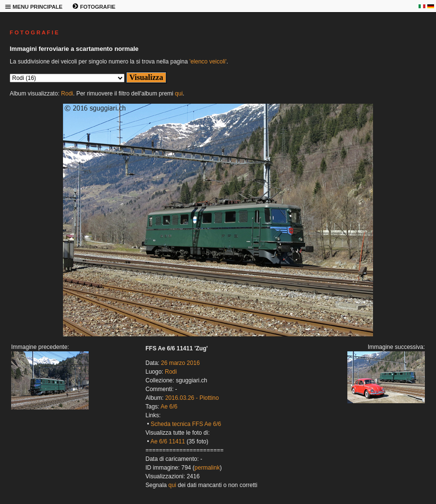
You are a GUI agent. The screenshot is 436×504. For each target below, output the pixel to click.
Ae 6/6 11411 (167, 441)
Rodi (67, 94)
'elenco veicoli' (208, 62)
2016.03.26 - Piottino (192, 398)
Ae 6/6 (169, 407)
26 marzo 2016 (180, 363)
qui (179, 94)
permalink (207, 468)
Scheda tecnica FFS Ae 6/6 (186, 424)
